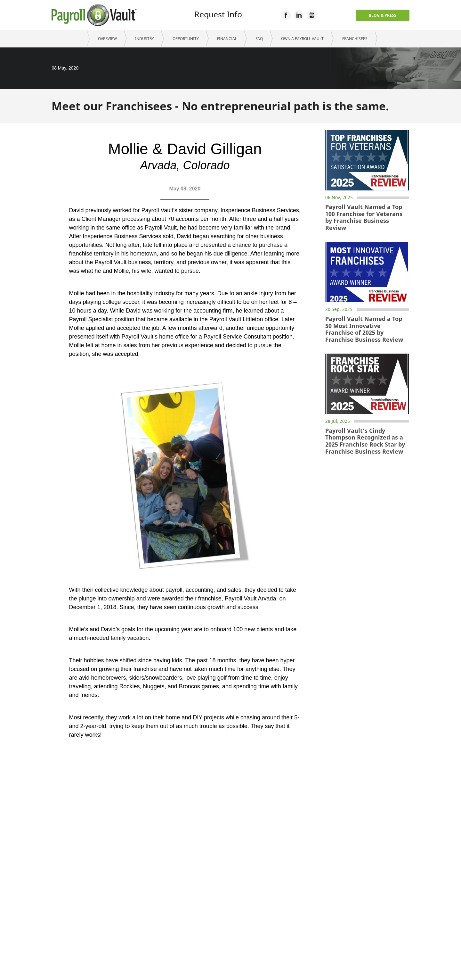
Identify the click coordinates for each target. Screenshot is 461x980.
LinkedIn (299, 15)
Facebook (286, 15)
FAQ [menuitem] (259, 39)
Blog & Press (383, 15)
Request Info (218, 14)
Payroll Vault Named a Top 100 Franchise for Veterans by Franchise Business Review (364, 217)
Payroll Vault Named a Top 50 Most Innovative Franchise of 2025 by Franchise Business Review (364, 329)
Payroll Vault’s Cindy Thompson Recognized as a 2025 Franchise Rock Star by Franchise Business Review (365, 441)
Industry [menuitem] (145, 39)
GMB (312, 15)
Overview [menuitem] (107, 39)
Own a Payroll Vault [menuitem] (302, 39)
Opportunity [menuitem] (186, 39)
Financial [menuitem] (227, 39)
